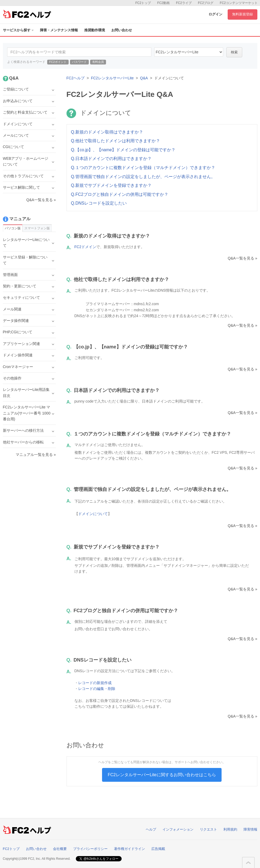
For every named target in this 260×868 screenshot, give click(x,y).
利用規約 (230, 829)
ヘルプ (151, 829)
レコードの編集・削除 (97, 689)
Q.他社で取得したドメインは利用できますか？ (116, 141)
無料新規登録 (243, 14)
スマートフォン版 (37, 228)
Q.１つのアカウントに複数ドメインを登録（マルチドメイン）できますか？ (143, 168)
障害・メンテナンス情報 (59, 30)
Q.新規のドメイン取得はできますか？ (107, 132)
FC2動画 (163, 3)
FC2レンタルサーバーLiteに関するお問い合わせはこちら (162, 775)
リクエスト (208, 829)
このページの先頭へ (248, 863)
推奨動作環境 (95, 30)
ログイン (215, 14)
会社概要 (60, 849)
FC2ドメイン (85, 247)
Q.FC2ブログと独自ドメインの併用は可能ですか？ (120, 194)
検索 (234, 52)
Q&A (144, 78)
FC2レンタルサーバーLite (112, 78)
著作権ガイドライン (129, 849)
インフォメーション (178, 829)
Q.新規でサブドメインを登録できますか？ (111, 185)
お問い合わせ (122, 30)
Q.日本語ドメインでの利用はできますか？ (111, 159)
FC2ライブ (184, 3)
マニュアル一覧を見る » (36, 455)
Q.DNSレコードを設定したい (99, 203)
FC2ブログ (206, 3)
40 (189, 52)
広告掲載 (158, 849)
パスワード (79, 62)
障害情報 (250, 829)
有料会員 (98, 62)
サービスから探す (18, 30)
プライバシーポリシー (90, 849)
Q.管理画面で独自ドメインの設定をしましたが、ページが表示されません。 (143, 177)
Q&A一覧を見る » (242, 258)
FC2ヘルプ (76, 78)
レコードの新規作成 (95, 683)
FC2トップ (143, 3)
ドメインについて (93, 514)
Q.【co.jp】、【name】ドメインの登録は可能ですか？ (123, 150)
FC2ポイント (58, 62)
